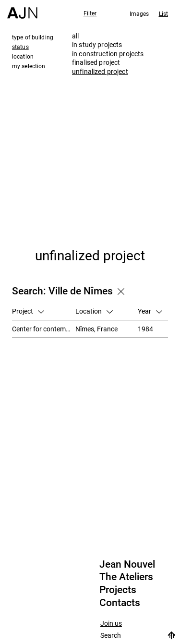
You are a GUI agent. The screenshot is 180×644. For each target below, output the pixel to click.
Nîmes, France (96, 329)
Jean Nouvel (127, 564)
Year (150, 311)
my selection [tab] (29, 66)
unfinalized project (100, 71)
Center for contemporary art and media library (44, 329)
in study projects (97, 44)
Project (28, 311)
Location (94, 311)
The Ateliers (126, 577)
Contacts (120, 603)
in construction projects (108, 54)
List (163, 13)
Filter (90, 13)
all (75, 36)
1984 (145, 329)
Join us (111, 624)
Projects (118, 590)
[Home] (22, 9)
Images (139, 13)
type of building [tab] (33, 37)
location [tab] (23, 56)
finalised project (96, 62)
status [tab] (20, 47)
